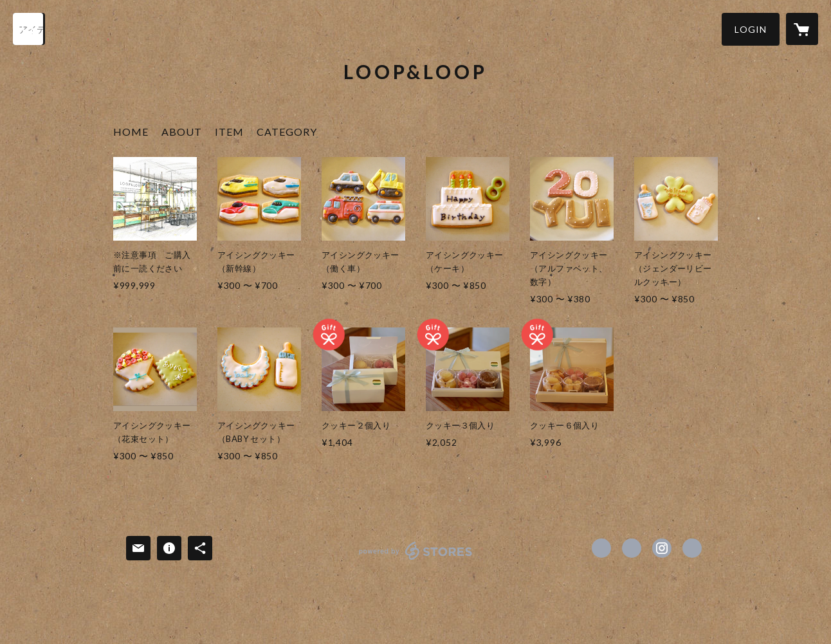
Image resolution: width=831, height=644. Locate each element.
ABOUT (182, 132)
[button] (751, 29)
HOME (131, 132)
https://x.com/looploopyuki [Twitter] (632, 548)
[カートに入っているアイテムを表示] (802, 29)
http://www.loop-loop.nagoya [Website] (692, 548)
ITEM (229, 132)
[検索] (29, 29)
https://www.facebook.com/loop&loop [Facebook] (601, 548)
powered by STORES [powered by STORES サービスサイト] (416, 559)
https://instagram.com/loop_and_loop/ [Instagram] (662, 548)
